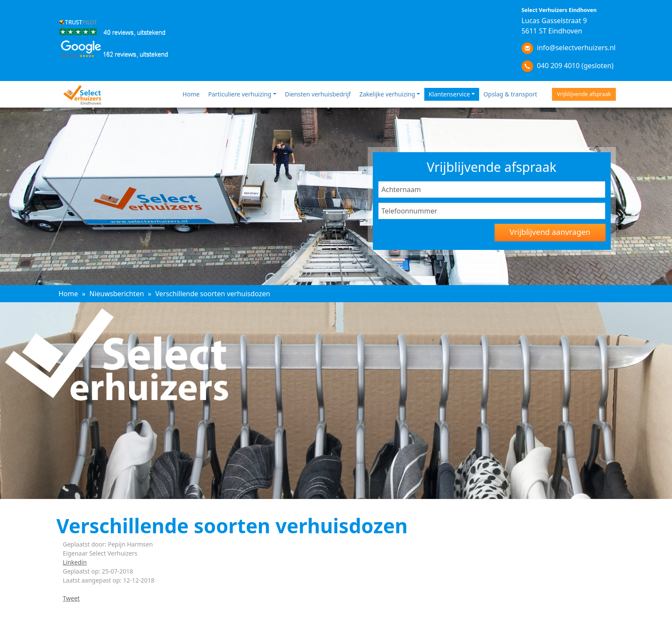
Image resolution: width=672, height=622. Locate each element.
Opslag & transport (510, 94)
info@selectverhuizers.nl (576, 48)
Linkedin (75, 562)
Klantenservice (449, 94)
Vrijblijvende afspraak (584, 94)
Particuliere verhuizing (240, 94)
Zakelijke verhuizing (387, 94)
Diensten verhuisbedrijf (318, 94)
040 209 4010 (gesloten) (575, 66)
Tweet (71, 598)
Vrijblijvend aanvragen (550, 232)
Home (191, 94)
